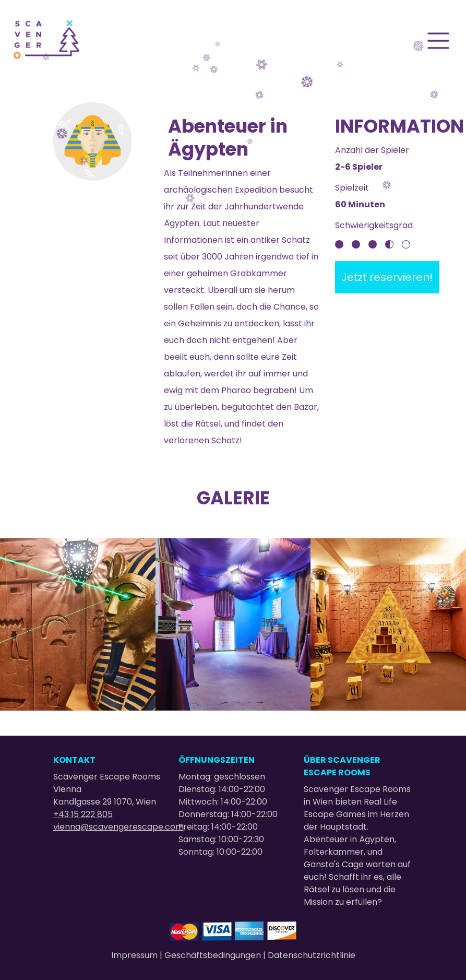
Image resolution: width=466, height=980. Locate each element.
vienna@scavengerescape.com (118, 827)
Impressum (135, 955)
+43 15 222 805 (83, 814)
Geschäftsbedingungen (214, 955)
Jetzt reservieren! (387, 277)
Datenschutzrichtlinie (312, 955)
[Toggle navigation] (439, 41)
